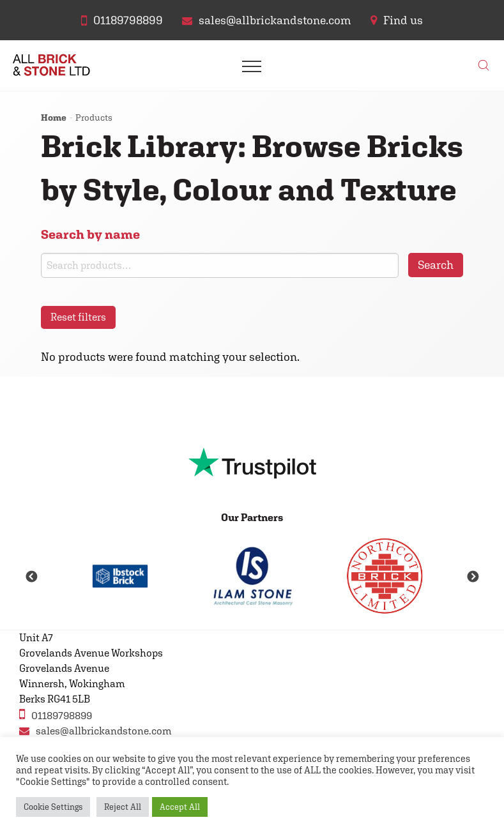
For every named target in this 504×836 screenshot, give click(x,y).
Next (473, 577)
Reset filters (78, 317)
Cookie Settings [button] (53, 807)
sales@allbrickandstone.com (95, 731)
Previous (31, 577)
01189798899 (56, 714)
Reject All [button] (123, 807)
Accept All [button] (180, 807)
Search (436, 265)
